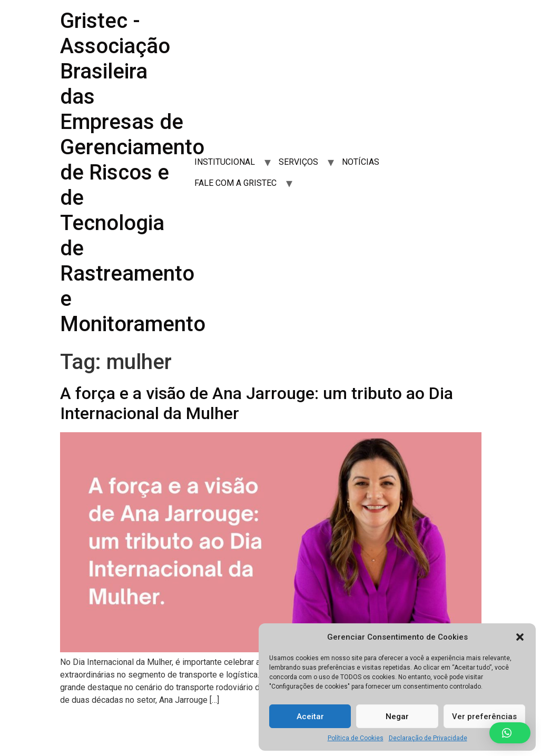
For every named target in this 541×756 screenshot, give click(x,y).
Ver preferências (484, 717)
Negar (397, 717)
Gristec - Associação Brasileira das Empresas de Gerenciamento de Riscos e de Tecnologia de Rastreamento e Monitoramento (133, 172)
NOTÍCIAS (361, 162)
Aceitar (310, 717)
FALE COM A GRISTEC (235, 183)
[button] (520, 637)
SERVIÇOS (298, 162)
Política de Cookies (356, 738)
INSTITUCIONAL (225, 162)
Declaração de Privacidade (428, 738)
